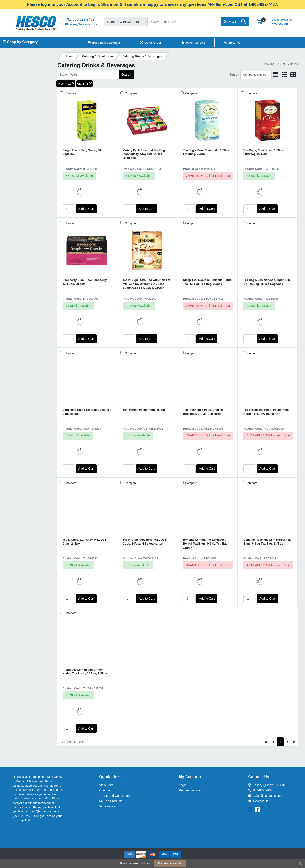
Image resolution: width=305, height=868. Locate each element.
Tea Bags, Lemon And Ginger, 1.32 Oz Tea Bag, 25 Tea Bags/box (267, 282)
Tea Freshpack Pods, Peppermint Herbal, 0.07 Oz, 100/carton (266, 412)
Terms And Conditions (114, 796)
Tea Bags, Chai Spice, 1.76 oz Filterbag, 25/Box (263, 152)
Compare (70, 93)
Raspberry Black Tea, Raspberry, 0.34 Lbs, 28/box (85, 282)
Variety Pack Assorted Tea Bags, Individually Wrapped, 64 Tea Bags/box (145, 154)
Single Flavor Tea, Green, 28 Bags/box (82, 152)
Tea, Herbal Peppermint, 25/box (144, 410)
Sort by (234, 75)
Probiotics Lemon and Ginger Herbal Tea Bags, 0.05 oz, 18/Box (85, 672)
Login (183, 785)
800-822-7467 (260, 790)
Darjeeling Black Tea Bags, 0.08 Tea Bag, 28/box (87, 412)
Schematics (107, 806)
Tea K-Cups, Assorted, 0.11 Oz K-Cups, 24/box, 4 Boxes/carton (146, 542)
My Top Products (111, 801)
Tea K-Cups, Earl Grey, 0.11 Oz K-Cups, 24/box (85, 542)
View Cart (106, 785)
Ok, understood (170, 863)
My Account (282, 21)
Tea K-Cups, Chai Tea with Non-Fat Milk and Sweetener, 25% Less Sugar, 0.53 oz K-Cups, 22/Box (147, 284)
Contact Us (258, 801)
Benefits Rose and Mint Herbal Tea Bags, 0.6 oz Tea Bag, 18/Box (267, 542)
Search (126, 75)
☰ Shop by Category (20, 42)
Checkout (106, 790)
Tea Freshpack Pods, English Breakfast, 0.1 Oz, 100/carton (203, 412)
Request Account (191, 790)
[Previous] (273, 742)
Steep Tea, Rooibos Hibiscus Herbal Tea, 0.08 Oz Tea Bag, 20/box (208, 282)
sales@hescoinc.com (265, 796)
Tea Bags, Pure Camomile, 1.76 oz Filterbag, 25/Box (206, 152)
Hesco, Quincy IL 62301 (267, 785)
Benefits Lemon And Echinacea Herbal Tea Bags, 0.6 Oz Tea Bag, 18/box (206, 544)
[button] (259, 22)
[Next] (287, 742)
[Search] (184, 22)
